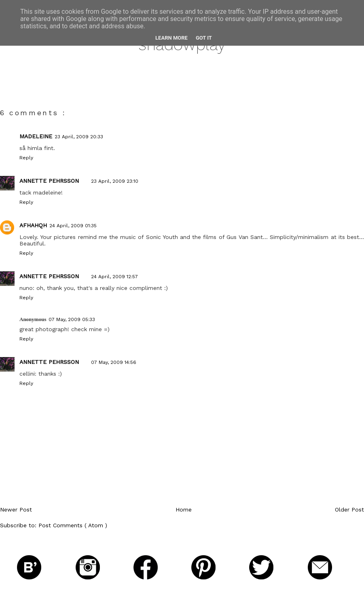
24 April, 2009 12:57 (114, 277)
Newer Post (16, 509)
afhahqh (33, 225)
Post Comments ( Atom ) (73, 525)
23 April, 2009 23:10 (115, 181)
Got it (204, 38)
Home (184, 509)
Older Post (349, 509)
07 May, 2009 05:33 (72, 319)
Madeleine (36, 136)
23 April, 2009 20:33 (79, 137)
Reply (26, 158)
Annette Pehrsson (49, 181)
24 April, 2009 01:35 (73, 226)
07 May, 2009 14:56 (114, 362)
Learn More (171, 38)
